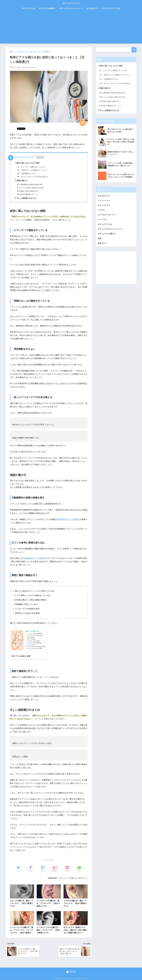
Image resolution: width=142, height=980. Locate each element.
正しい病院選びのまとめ (26, 199)
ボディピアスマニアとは (111, 8)
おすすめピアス (92, 8)
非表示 (40, 157)
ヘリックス (102, 220)
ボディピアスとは (28, 8)
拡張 (100, 239)
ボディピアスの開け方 (47, 8)
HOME (71, 971)
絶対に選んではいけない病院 (27, 163)
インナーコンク (104, 201)
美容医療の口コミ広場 (67, 520)
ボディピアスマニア (71, 3)
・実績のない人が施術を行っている (32, 170)
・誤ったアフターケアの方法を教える (33, 177)
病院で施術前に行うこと (28, 195)
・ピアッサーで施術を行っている (31, 167)
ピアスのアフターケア (107, 215)
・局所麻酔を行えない (27, 174)
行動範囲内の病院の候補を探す (30, 185)
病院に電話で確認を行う (28, 191)
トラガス (102, 210)
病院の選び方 (21, 181)
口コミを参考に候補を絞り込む (30, 188)
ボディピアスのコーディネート (71, 8)
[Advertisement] (71, 28)
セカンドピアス (104, 206)
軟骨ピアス (83, 877)
